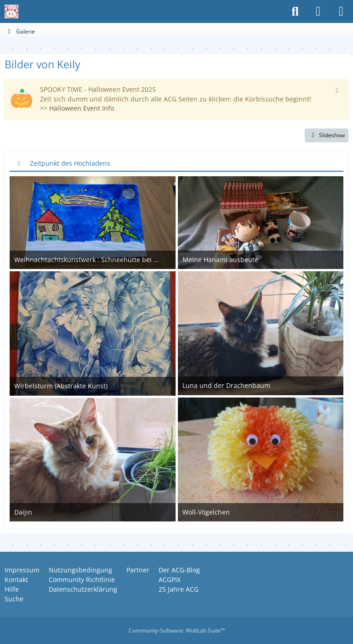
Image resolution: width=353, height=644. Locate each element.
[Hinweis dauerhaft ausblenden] (338, 90)
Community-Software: (177, 630)
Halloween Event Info (82, 108)
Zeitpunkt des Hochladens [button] (70, 163)
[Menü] (341, 11)
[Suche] (295, 11)
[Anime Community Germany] (11, 11)
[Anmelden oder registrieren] (318, 11)
